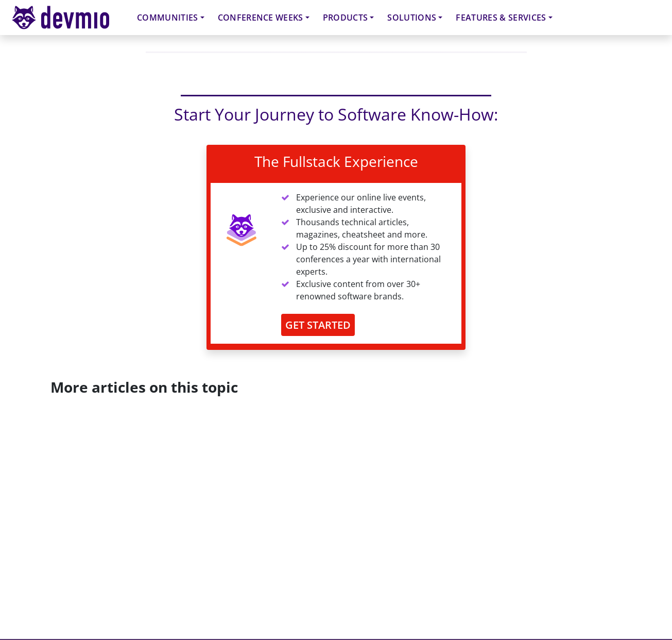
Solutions (412, 18)
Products (346, 18)
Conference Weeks (261, 18)
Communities (168, 18)
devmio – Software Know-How (68, 17)
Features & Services (501, 18)
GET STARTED (318, 325)
